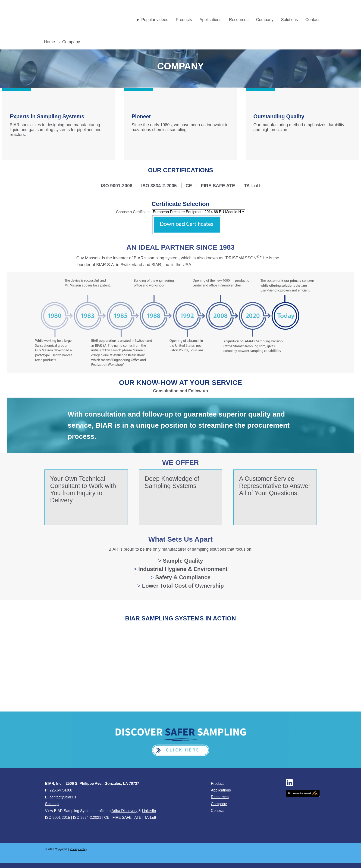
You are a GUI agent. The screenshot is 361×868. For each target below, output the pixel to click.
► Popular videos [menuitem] (152, 20)
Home (50, 42)
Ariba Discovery (124, 811)
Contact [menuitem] (312, 20)
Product (217, 784)
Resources (220, 797)
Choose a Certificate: (133, 212)
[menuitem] (184, 20)
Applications (221, 790)
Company (219, 804)
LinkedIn (149, 811)
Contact (217, 811)
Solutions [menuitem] (289, 20)
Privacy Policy (78, 849)
